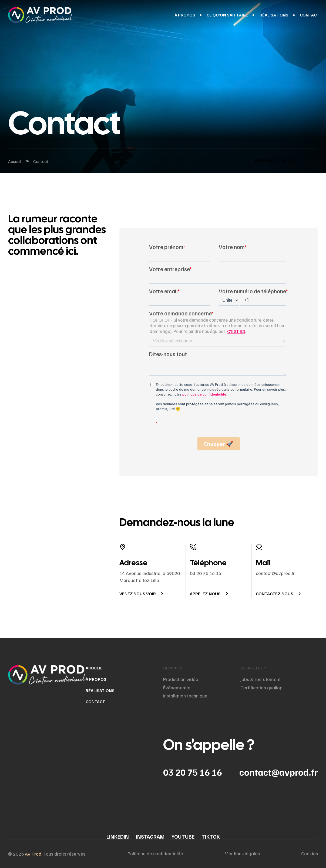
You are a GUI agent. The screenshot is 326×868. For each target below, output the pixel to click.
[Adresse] (123, 547)
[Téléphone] (193, 547)
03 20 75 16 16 (193, 772)
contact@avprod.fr (279, 772)
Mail (263, 563)
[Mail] (259, 547)
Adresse (133, 563)
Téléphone (208, 563)
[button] (282, 161)
